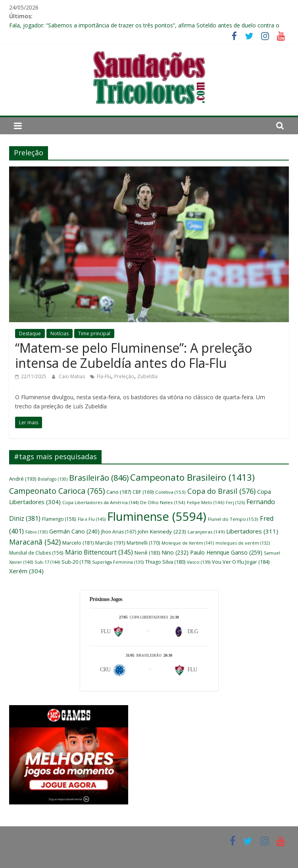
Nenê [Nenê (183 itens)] (147, 553)
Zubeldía (147, 376)
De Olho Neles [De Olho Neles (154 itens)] (163, 502)
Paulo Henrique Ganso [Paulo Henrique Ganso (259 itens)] (226, 552)
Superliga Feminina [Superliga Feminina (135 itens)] (118, 562)
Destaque (30, 333)
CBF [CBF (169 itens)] (143, 492)
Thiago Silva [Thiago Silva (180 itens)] (165, 562)
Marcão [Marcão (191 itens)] (110, 543)
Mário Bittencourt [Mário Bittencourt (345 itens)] (99, 552)
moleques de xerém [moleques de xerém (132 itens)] (243, 543)
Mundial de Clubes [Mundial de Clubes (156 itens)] (36, 553)
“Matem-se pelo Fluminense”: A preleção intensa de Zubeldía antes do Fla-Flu (134, 355)
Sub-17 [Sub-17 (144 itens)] (47, 562)
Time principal (94, 333)
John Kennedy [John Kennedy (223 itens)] (162, 532)
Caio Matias (72, 376)
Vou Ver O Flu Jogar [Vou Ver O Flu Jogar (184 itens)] (241, 562)
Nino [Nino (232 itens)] (175, 552)
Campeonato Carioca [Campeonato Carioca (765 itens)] (57, 491)
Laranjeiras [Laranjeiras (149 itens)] (206, 532)
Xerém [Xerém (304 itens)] (26, 571)
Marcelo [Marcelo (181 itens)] (78, 543)
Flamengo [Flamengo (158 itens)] (59, 519)
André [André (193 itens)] (23, 479)
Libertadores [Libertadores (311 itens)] (252, 531)
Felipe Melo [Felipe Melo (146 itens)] (206, 502)
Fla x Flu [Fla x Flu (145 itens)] (92, 519)
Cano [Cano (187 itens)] (119, 492)
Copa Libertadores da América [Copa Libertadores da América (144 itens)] (100, 502)
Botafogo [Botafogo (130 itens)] (53, 479)
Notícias (60, 333)
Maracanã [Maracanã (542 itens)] (35, 542)
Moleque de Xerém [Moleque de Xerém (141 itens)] (188, 543)
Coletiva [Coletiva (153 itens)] (170, 492)
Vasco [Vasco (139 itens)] (199, 562)
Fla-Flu (104, 376)
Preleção (124, 376)
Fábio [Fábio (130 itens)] (37, 532)
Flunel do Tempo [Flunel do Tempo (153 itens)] (233, 519)
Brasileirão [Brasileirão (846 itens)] (99, 478)
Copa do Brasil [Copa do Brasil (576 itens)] (221, 491)
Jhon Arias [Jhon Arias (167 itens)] (119, 532)
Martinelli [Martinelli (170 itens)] (143, 543)
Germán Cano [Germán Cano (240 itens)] (74, 531)
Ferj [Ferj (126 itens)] (235, 503)
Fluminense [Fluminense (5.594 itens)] (157, 516)
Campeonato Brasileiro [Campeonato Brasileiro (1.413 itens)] (192, 477)
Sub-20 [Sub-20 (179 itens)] (76, 562)
